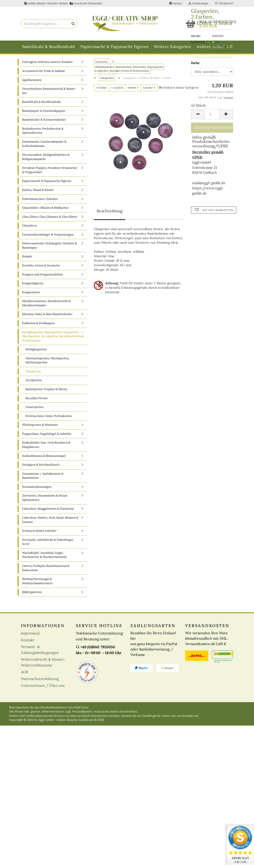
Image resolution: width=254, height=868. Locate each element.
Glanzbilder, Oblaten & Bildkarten (45, 210)
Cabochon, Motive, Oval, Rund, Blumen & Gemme (50, 522)
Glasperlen (33, 373)
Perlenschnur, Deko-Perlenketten (49, 418)
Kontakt (28, 642)
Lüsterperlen (35, 409)
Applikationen (32, 82)
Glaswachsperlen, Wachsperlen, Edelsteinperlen (47, 362)
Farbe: (196, 63)
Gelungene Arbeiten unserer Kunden (47, 64)
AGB (25, 674)
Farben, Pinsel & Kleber (38, 192)
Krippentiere (31, 294)
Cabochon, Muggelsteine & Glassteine (48, 511)
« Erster (102, 90)
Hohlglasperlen (36, 351)
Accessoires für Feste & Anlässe (44, 73)
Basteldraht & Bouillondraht (49, 47)
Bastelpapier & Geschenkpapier (44, 113)
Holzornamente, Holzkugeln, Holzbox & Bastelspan (50, 247)
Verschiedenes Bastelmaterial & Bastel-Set (49, 93)
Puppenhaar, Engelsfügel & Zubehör (47, 436)
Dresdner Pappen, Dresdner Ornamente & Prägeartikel (50, 172)
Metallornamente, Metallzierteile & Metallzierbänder (46, 305)
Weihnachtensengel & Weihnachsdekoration (37, 583)
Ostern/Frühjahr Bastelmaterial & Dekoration (46, 570)
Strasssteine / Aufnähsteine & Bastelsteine (43, 478)
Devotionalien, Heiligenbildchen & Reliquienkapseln (46, 159)
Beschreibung (110, 213)
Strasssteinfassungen (37, 489)
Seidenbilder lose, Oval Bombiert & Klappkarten (46, 447)
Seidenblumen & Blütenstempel (44, 458)
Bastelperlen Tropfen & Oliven (46, 391)
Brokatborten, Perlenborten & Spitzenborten (43, 133)
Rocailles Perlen (37, 400)
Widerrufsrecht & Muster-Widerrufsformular (43, 664)
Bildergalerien (32, 594)
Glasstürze (30, 228)
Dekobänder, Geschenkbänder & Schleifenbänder (44, 146)
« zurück (117, 90)
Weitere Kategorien (172, 47)
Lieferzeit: (198, 42)
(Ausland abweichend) (225, 50)
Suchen (175, 3)
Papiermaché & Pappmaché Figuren (114, 47)
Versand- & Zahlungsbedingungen (40, 651)
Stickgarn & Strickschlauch (41, 467)
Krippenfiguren (33, 285)
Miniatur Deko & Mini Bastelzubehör (47, 316)
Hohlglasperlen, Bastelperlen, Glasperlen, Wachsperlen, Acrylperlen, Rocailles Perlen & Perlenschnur (53, 338)
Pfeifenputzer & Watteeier (40, 427)
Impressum (30, 635)
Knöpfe (27, 258)
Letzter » (149, 90)
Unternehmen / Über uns (43, 687)
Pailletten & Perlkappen (38, 325)
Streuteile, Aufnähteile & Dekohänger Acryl (48, 544)
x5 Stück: (199, 105)
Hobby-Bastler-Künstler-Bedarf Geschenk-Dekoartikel (63, 3)
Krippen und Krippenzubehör (43, 276)
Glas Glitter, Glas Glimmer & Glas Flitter (50, 219)
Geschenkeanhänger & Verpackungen (48, 236)
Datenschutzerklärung (40, 680)
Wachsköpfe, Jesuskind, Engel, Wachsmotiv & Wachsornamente (45, 557)
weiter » (133, 90)
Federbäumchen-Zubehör (40, 201)
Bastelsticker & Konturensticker (44, 122)
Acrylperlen (34, 382)
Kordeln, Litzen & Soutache (41, 267)
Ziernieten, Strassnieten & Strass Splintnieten (45, 500)
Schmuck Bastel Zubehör (39, 533)
